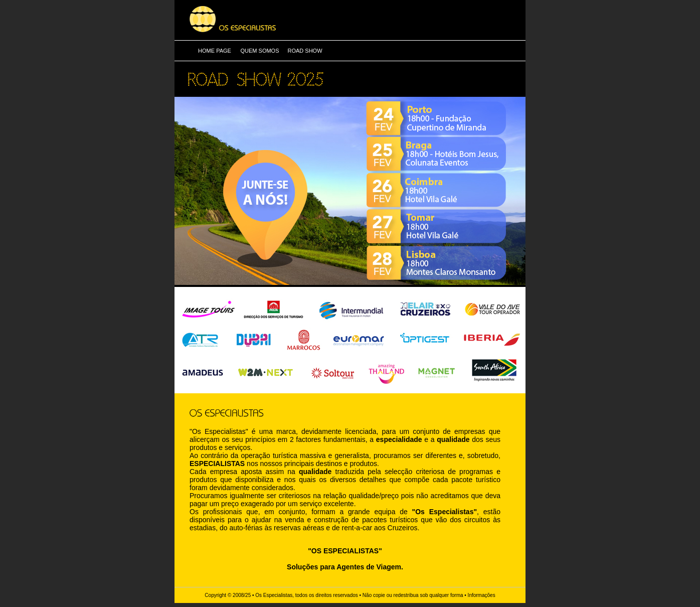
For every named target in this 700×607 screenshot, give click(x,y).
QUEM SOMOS (259, 51)
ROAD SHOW (305, 51)
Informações (482, 595)
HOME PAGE (215, 51)
